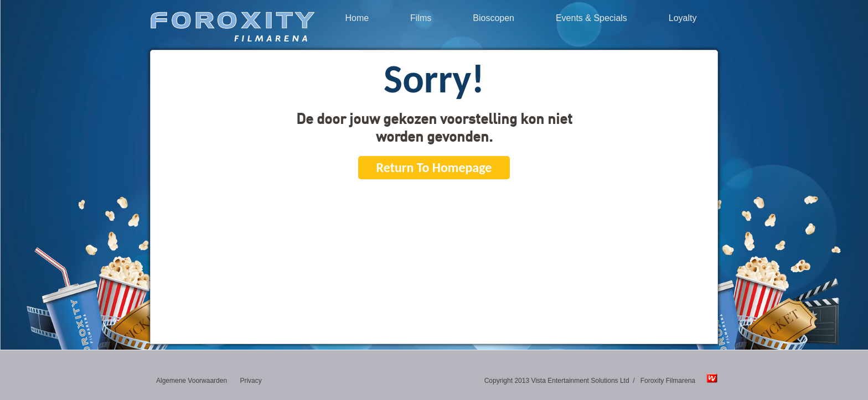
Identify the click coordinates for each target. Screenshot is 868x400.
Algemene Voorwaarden (192, 381)
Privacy (250, 381)
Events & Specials (591, 18)
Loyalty (683, 18)
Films (421, 18)
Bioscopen (494, 18)
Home (357, 18)
